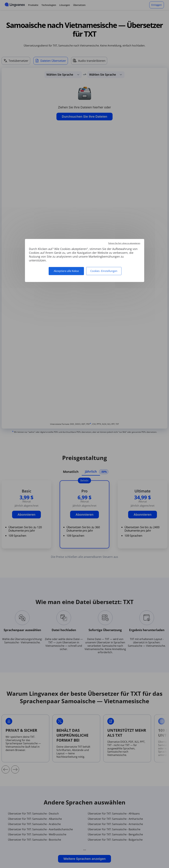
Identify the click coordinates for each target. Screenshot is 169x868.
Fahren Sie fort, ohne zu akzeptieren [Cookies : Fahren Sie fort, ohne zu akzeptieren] (124, 243)
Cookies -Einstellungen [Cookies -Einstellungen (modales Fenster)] (104, 271)
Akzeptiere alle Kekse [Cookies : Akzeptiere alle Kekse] (66, 271)
